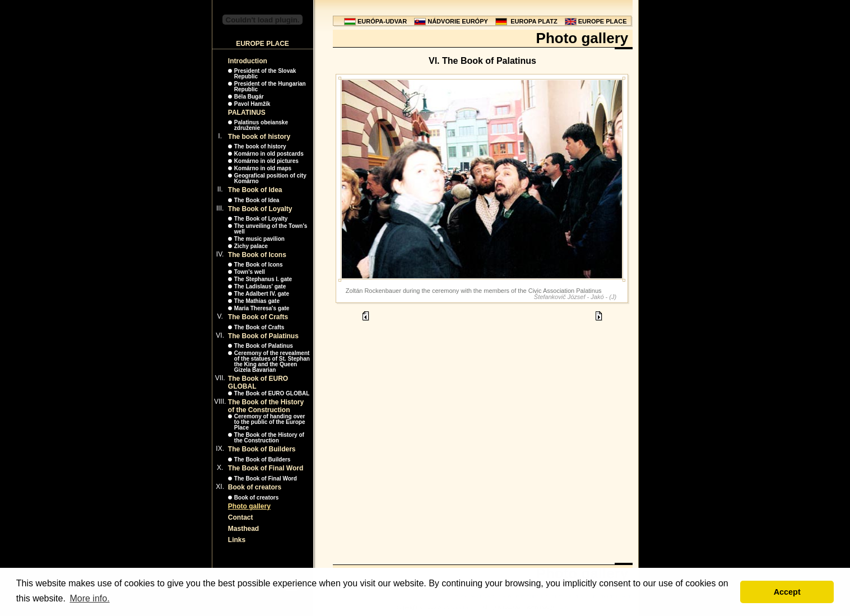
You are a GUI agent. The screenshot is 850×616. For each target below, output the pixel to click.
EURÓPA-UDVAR (382, 21)
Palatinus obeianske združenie (261, 125)
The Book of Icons (257, 255)
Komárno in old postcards (269, 154)
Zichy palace (251, 246)
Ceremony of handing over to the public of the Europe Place (270, 422)
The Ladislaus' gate (260, 286)
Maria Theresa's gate (262, 308)
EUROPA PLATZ (534, 21)
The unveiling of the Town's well (271, 229)
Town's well (250, 272)
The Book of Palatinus (263, 336)
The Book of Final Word (266, 468)
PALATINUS (247, 113)
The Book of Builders (262, 449)
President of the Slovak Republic (265, 74)
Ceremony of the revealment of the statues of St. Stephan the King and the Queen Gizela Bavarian (272, 361)
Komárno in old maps (263, 168)
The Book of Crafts (258, 317)
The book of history (259, 137)
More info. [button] (89, 598)
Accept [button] (787, 592)
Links (237, 540)
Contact (241, 517)
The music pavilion (259, 239)
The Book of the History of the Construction (266, 406)
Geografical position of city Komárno (270, 178)
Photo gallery (249, 506)
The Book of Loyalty (260, 209)
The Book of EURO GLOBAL (272, 393)
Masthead (243, 529)
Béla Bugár (249, 97)
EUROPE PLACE (603, 21)
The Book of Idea (255, 190)
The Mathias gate (257, 301)
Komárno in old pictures (266, 161)
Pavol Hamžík (252, 104)
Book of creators (255, 487)
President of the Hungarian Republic (270, 87)
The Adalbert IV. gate (262, 294)
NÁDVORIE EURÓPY (458, 21)
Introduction (248, 61)
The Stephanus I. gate (263, 279)
